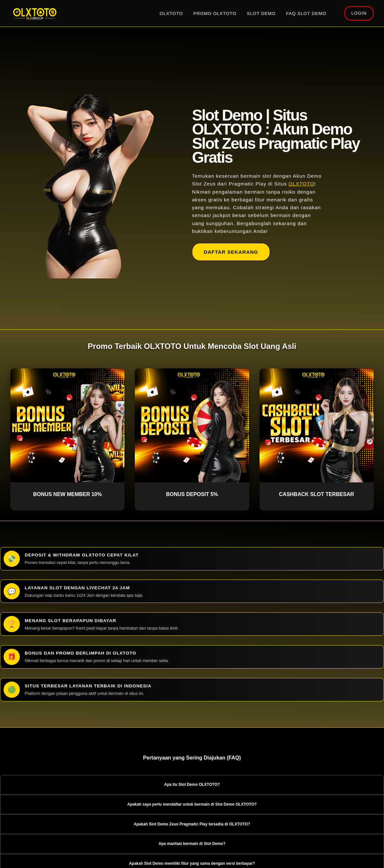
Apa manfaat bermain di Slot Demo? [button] (192, 844)
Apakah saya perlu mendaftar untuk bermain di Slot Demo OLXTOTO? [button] (192, 804)
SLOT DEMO (261, 13)
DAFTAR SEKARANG (231, 252)
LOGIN (359, 13)
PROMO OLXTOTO (215, 13)
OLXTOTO (171, 13)
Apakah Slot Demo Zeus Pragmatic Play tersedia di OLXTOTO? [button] (192, 824)
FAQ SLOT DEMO (306, 13)
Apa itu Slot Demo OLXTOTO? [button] (192, 785)
